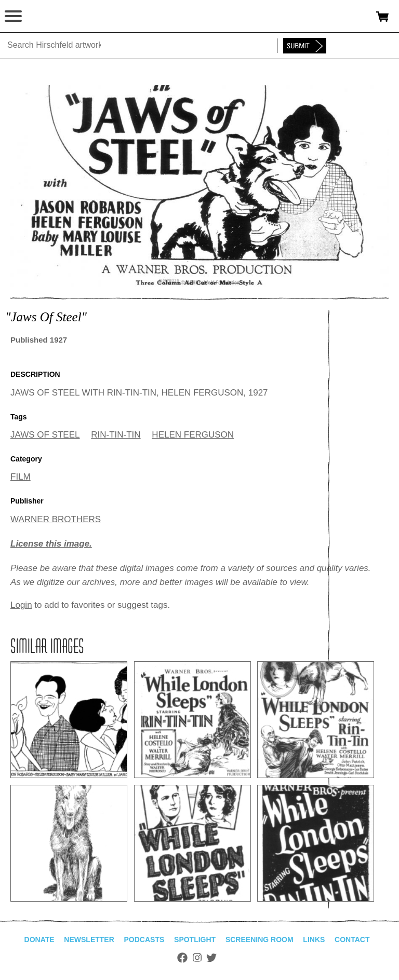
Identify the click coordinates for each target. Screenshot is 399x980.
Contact (352, 940)
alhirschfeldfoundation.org (44, 17)
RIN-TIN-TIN (116, 435)
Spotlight (195, 940)
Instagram (197, 958)
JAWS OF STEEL (45, 435)
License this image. (51, 544)
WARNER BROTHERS (56, 519)
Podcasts (144, 940)
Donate (39, 940)
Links (314, 940)
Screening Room (260, 940)
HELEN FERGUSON (193, 435)
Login (21, 605)
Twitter (211, 958)
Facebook (182, 958)
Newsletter (89, 940)
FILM (21, 477)
